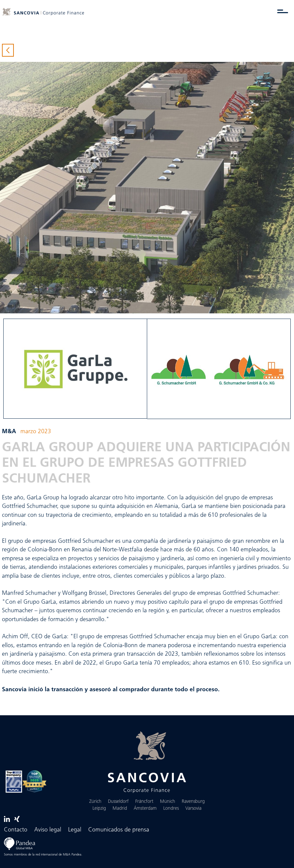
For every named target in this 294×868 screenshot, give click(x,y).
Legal (75, 830)
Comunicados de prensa (119, 830)
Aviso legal (48, 830)
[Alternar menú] (283, 11)
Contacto (16, 830)
